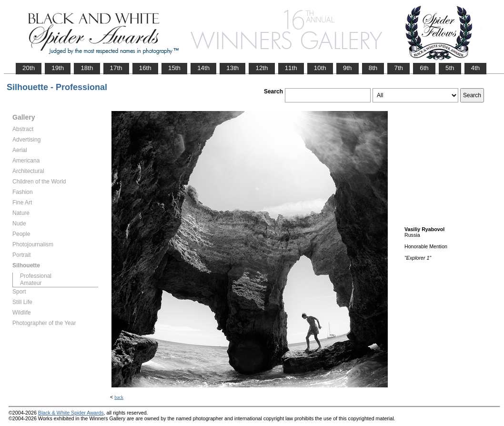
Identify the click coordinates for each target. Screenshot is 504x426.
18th (87, 68)
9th (348, 68)
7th (398, 68)
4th (476, 68)
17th (116, 68)
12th (262, 68)
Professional (36, 276)
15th (174, 68)
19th (58, 68)
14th (203, 68)
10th (320, 68)
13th (232, 68)
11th (291, 68)
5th (450, 68)
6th (424, 68)
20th (29, 68)
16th (145, 68)
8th (373, 68)
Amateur (31, 283)
